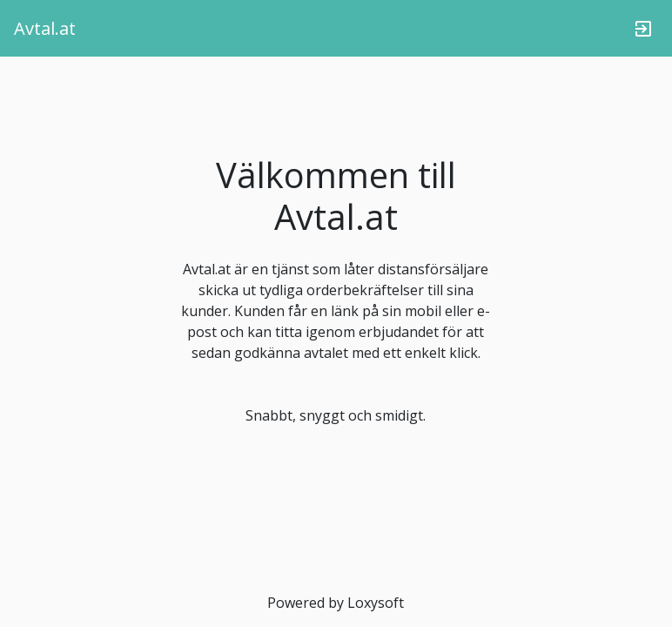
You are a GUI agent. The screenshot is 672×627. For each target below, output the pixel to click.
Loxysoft (376, 603)
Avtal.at (45, 28)
